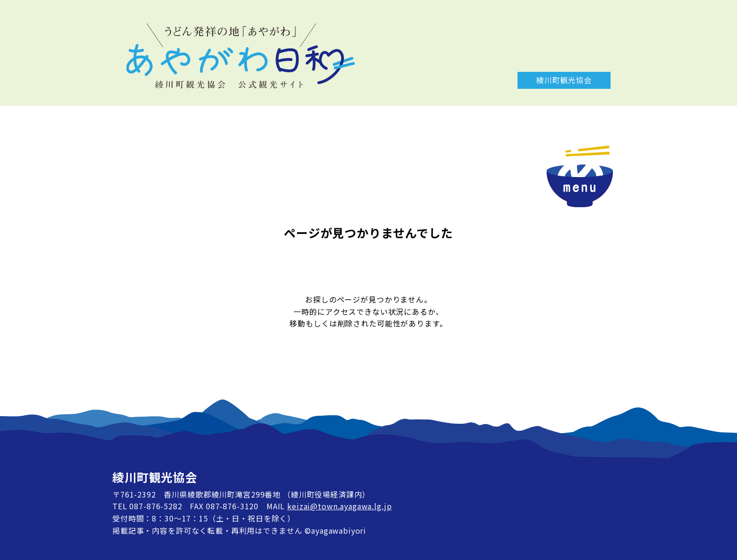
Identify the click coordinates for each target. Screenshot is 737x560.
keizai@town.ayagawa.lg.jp (339, 506)
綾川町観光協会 (564, 80)
